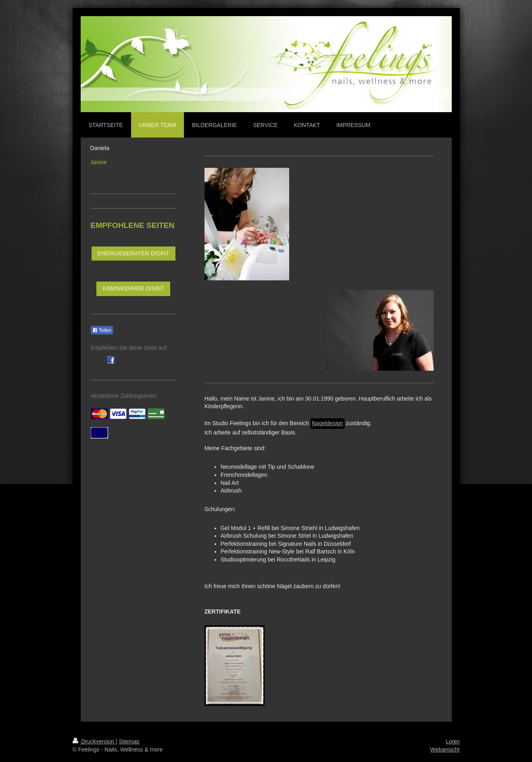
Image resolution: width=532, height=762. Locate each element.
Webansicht (445, 749)
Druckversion (94, 741)
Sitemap (129, 741)
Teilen (102, 330)
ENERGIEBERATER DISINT (134, 253)
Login (453, 741)
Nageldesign (328, 423)
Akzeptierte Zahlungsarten (124, 396)
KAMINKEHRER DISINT (133, 288)
